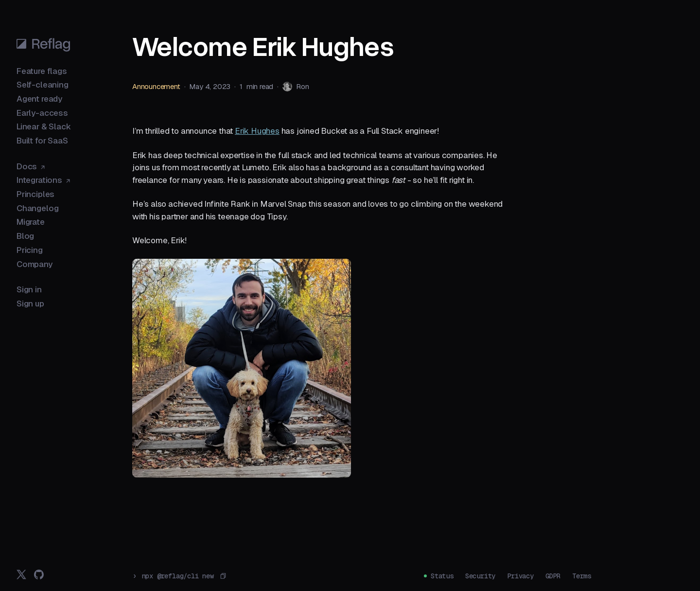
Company (35, 264)
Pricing (30, 250)
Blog (25, 236)
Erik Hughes (257, 131)
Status (442, 576)
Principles (35, 194)
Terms (582, 576)
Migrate (31, 222)
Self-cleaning (43, 85)
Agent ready (39, 99)
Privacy (520, 576)
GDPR (553, 576)
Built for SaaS (42, 141)
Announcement (156, 86)
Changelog (37, 208)
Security (480, 576)
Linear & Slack (44, 126)
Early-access (42, 113)
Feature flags (42, 71)
